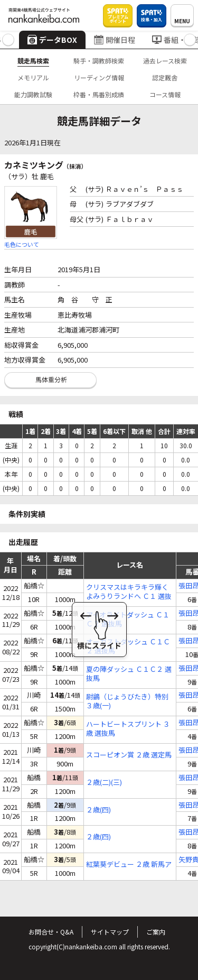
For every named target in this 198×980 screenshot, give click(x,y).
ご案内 (156, 932)
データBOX (52, 40)
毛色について (22, 244)
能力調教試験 (33, 94)
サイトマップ (110, 932)
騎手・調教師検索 (99, 61)
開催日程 (115, 40)
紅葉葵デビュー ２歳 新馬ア (129, 865)
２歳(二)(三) (104, 783)
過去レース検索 (165, 61)
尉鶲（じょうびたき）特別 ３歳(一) (127, 701)
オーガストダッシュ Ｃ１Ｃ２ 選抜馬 (128, 646)
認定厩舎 (165, 77)
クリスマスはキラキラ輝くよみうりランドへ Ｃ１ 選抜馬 (129, 592)
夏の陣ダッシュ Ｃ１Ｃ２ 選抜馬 (129, 674)
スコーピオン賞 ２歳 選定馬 (129, 755)
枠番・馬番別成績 (99, 94)
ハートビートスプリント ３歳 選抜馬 (128, 729)
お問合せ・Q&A (51, 932)
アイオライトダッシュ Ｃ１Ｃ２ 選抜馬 (128, 620)
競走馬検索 (33, 61)
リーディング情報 (99, 77)
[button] (8, 40)
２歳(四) (98, 810)
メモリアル (33, 77)
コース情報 (165, 94)
